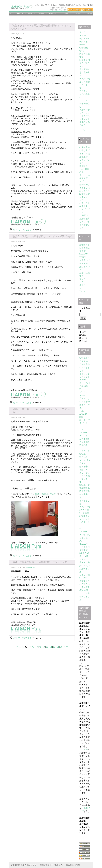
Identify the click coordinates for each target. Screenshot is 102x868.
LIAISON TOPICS (30, 567)
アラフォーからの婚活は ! (85, 94)
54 (58, 647)
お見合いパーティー (75, 13)
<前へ (21, 647)
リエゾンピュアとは (27, 13)
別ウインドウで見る (21, 230)
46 (29, 647)
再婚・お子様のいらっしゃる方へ (85, 113)
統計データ (85, 39)
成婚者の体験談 (63, 13)
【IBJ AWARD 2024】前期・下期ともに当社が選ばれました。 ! (85, 439)
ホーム (15, 13)
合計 (82, 327)
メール (82, 35)
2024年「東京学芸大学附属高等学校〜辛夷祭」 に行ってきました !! (85, 494)
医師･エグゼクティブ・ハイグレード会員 (51, 13)
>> (67, 647)
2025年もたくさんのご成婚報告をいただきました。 (85, 364)
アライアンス (87, 13)
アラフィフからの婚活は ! (85, 104)
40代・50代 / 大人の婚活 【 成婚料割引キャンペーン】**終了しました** (85, 516)
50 (44, 647)
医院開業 (84, 42)
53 (54, 647)
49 (40, 647)
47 (33, 647)
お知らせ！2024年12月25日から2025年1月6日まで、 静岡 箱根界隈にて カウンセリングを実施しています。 (85, 467)
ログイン (84, 130)
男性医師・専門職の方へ (85, 73)
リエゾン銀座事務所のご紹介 (85, 122)
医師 (86, 750)
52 (51, 647)
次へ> (63, 647)
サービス (39, 13)
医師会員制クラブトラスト (85, 63)
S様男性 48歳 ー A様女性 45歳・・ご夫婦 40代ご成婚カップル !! (85, 562)
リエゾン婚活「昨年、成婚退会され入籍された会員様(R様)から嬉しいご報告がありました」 (85, 587)
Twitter (82, 291)
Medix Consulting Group (84, 48)
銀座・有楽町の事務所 (45, 494)
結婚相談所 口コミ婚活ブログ (85, 248)
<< (17, 647)
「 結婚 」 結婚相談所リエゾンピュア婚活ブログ (85, 222)
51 (47, 647)
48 (37, 647)
